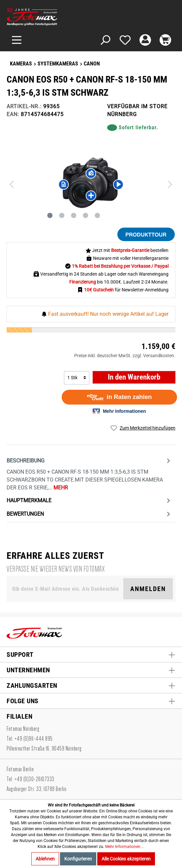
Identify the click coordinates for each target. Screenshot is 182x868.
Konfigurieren (78, 859)
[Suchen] (105, 40)
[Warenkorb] (165, 40)
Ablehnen (45, 859)
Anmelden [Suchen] (148, 589)
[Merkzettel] (125, 40)
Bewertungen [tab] (89, 514)
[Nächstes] (170, 184)
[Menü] (17, 40)
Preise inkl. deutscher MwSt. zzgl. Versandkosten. (125, 356)
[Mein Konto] (145, 40)
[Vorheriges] (12, 184)
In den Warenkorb (134, 377)
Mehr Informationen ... (125, 847)
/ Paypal (160, 266)
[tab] (89, 473)
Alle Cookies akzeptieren (126, 859)
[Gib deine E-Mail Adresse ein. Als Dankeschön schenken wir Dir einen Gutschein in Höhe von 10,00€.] (66, 589)
